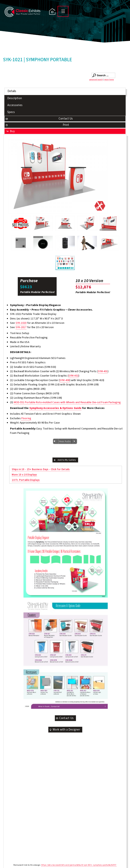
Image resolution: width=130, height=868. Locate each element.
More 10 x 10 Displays (24, 475)
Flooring (26, 418)
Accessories (15, 105)
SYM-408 (65, 380)
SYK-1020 (21, 323)
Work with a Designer (65, 730)
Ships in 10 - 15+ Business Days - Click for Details (41, 469)
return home (109, 80)
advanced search (96, 80)
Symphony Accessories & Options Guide (56, 408)
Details (12, 91)
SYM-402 (73, 376)
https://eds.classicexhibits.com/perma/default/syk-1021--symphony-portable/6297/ (79, 865)
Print (37, 125)
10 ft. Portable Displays (26, 480)
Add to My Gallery (65, 460)
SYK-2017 (21, 327)
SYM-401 (103, 371)
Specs (11, 112)
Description (15, 98)
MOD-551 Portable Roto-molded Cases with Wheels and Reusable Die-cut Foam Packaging (67, 402)
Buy (10, 131)
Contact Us (39, 119)
